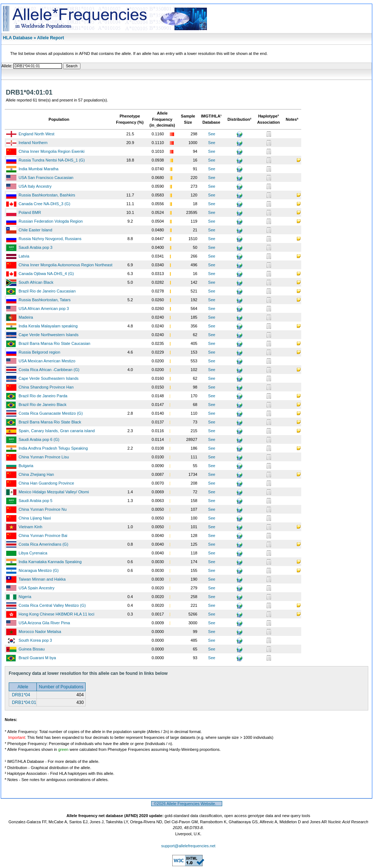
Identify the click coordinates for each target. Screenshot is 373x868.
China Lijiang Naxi (35, 518)
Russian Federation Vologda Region (51, 221)
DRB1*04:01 (23, 702)
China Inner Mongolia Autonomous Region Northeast (65, 265)
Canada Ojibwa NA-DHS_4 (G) (46, 274)
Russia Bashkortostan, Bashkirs (47, 195)
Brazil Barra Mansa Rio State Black (50, 422)
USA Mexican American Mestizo (47, 361)
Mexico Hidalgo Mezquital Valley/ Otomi (54, 492)
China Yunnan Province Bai (43, 535)
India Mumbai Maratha (38, 169)
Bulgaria (26, 466)
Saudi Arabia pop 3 (36, 247)
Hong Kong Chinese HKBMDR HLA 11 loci (56, 614)
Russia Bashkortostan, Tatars (45, 300)
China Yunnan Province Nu (43, 509)
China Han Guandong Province (46, 483)
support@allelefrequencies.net (189, 846)
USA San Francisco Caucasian (46, 178)
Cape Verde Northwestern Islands (48, 335)
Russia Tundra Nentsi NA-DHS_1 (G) (52, 160)
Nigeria (25, 597)
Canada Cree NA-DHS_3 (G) (44, 204)
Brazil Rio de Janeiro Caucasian (47, 291)
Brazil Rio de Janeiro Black (42, 405)
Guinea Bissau (32, 649)
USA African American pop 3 (44, 308)
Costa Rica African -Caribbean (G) (49, 370)
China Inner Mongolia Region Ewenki (52, 151)
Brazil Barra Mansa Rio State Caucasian (54, 343)
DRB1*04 (20, 695)
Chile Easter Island (35, 230)
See (212, 134)
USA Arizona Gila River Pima (44, 623)
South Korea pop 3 (35, 640)
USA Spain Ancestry (36, 588)
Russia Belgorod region (39, 352)
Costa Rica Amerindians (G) (43, 544)
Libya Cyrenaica (33, 553)
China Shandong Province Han (46, 387)
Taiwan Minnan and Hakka (42, 579)
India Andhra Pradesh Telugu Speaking (53, 448)
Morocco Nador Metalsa (40, 632)
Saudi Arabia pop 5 (36, 501)
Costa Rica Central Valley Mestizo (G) (52, 605)
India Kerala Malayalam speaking (48, 326)
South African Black (36, 282)
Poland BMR (30, 212)
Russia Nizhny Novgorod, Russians (50, 239)
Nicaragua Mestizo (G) (39, 570)
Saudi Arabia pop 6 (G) (39, 439)
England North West (36, 134)
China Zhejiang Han (36, 474)
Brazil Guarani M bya (37, 658)
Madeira (26, 317)
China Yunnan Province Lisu (44, 457)
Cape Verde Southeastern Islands (49, 378)
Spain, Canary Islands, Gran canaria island (57, 431)
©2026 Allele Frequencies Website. (187, 804)
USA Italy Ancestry (35, 186)
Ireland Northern (33, 143)
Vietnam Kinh (30, 527)
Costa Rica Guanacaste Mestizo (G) (51, 413)
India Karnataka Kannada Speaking (50, 562)
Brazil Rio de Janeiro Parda (43, 396)
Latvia (24, 256)
